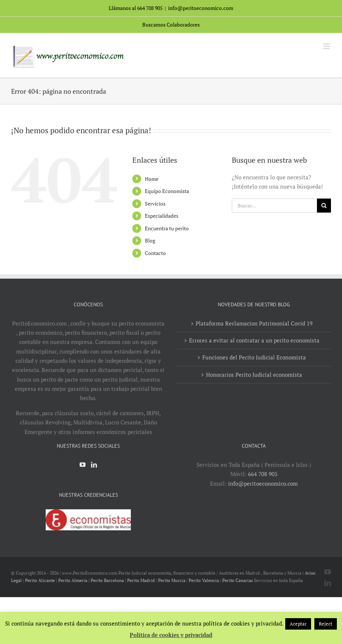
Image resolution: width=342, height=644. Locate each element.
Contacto (155, 253)
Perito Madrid (141, 580)
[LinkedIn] (94, 465)
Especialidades (162, 216)
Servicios (155, 204)
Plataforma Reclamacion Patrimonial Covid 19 (254, 323)
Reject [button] (326, 624)
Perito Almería (73, 580)
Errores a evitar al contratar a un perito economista (254, 340)
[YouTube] (83, 465)
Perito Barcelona (107, 580)
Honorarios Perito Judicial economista (254, 375)
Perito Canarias (238, 580)
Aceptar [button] (298, 624)
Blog (150, 240)
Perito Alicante (40, 580)
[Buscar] (324, 206)
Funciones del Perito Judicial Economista (254, 357)
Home (152, 179)
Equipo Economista (167, 191)
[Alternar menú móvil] (327, 46)
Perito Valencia (204, 580)
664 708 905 (263, 474)
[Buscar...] (274, 206)
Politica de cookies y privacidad (171, 635)
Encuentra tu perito (167, 228)
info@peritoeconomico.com (201, 8)
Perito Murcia (172, 580)
